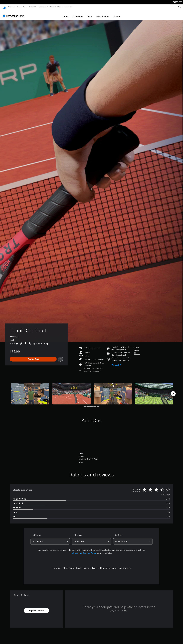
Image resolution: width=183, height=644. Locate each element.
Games (11, 7)
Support (68, 7)
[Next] (173, 391)
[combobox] (50, 539)
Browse (116, 14)
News (52, 7)
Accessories (42, 7)
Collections (78, 14)
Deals (89, 14)
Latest (66, 14)
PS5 (18, 7)
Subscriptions (102, 14)
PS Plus (31, 7)
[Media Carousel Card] (30, 391)
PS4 (24, 7)
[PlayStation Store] (14, 13)
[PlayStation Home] (5, 7)
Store (59, 7)
